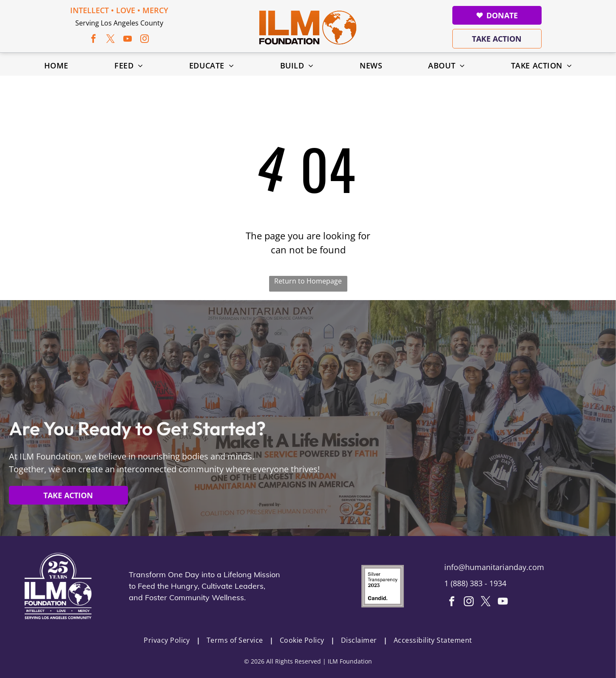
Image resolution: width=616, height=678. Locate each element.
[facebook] (94, 40)
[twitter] (111, 40)
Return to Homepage (308, 281)
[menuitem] (56, 65)
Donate (497, 15)
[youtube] (128, 40)
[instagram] (145, 40)
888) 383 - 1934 (480, 583)
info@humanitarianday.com (494, 567)
